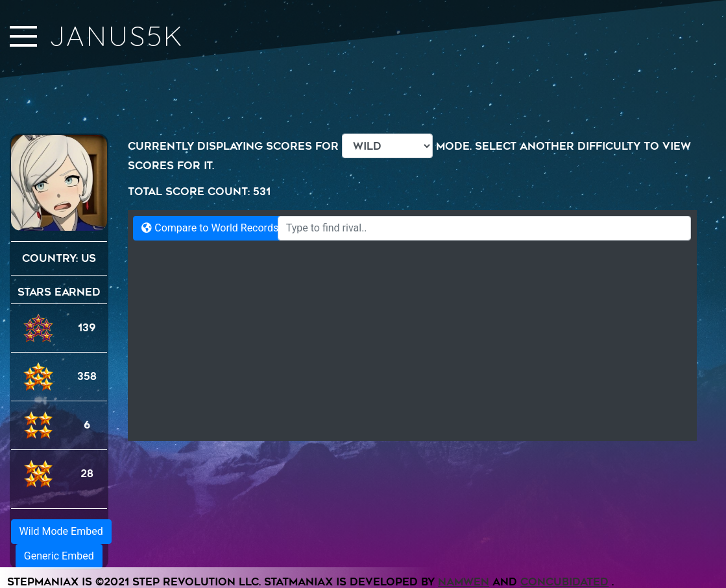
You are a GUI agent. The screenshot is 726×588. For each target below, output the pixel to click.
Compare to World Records (210, 228)
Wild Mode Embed (61, 531)
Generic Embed (59, 556)
